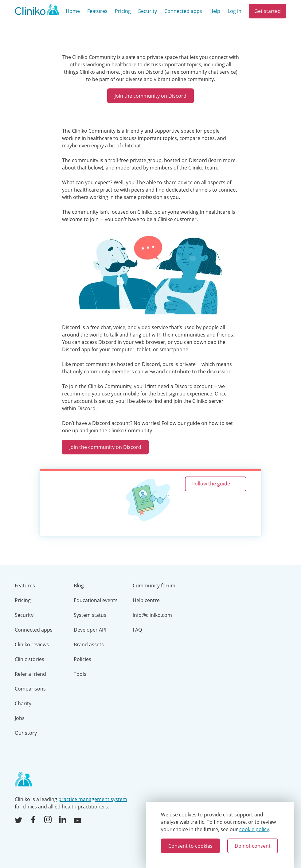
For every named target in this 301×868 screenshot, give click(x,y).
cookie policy (254, 829)
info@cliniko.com (152, 615)
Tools (80, 674)
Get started (268, 11)
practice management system (93, 799)
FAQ (137, 630)
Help (215, 11)
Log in (235, 11)
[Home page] (23, 780)
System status (90, 615)
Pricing (123, 11)
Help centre (146, 600)
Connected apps (183, 11)
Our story (26, 733)
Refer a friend (30, 674)
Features (97, 11)
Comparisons (30, 689)
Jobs (20, 718)
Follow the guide (216, 484)
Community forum (154, 586)
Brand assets (89, 644)
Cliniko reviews (32, 644)
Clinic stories (29, 659)
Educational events (96, 600)
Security (148, 11)
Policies (82, 659)
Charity (23, 703)
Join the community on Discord (150, 96)
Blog (79, 586)
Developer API (90, 630)
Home (73, 11)
